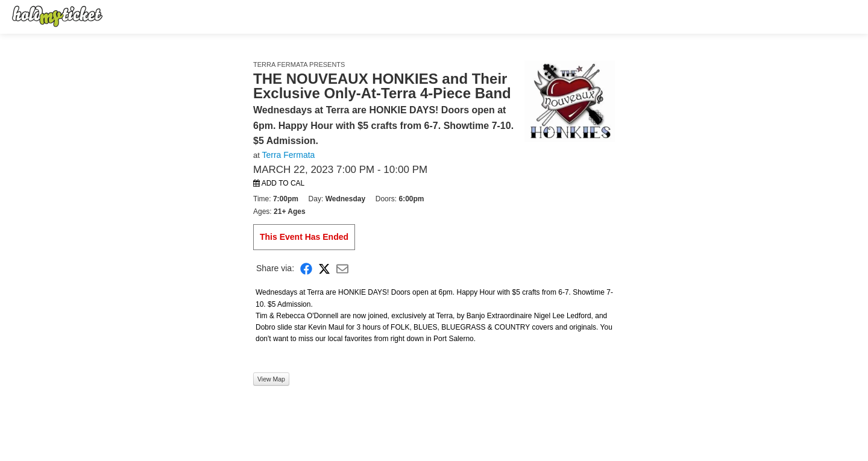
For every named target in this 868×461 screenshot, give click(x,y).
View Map (271, 379)
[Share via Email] (342, 268)
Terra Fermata (288, 155)
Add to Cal (279, 183)
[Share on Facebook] (306, 268)
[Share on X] (324, 268)
